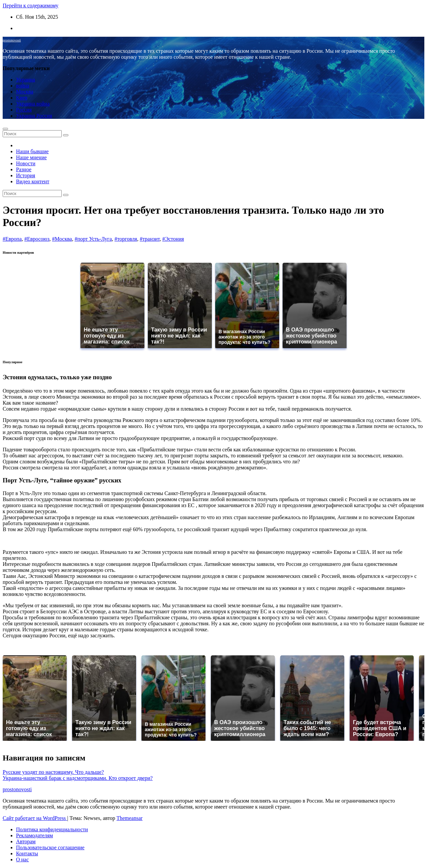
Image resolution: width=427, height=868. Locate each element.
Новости (26, 163)
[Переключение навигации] (5, 129)
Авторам (26, 841)
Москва (25, 92)
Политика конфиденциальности (52, 829)
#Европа (12, 239)
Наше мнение (31, 157)
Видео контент (33, 181)
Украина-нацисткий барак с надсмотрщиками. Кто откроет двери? (78, 778)
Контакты (27, 853)
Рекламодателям (35, 835)
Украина (26, 80)
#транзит (150, 239)
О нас (22, 859)
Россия (24, 110)
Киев (22, 98)
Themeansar (129, 818)
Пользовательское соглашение (50, 847)
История (26, 175)
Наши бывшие (32, 151)
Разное (24, 169)
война (23, 86)
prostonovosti (12, 40)
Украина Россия (34, 116)
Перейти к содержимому (31, 6)
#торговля (126, 239)
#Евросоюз (37, 239)
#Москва (62, 239)
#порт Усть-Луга (93, 239)
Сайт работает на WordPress (35, 818)
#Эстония (173, 239)
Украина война (33, 104)
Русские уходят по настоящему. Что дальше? (53, 772)
